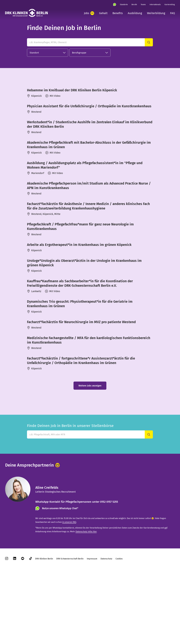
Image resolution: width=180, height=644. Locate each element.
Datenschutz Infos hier (86, 598)
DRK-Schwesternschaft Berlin (70, 625)
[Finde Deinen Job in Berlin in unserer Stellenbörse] (86, 501)
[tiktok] (31, 626)
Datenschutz (106, 625)
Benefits (118, 13)
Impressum (92, 625)
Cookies (119, 625)
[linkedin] (15, 625)
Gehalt (103, 13)
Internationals (155, 5)
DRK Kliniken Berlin (44, 625)
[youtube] (23, 626)
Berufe (134, 5)
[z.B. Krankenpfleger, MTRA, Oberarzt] (86, 42)
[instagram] (7, 626)
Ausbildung (135, 13)
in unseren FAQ (69, 588)
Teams (143, 5)
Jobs (86, 13)
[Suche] (149, 42)
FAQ (172, 13)
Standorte (124, 5)
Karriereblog (170, 5)
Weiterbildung (156, 13)
